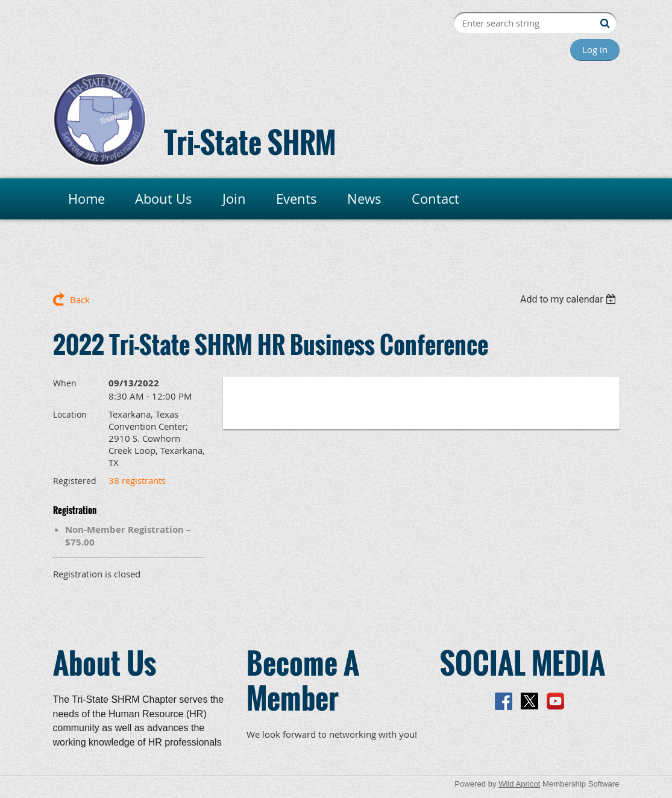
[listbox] (570, 299)
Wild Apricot (519, 784)
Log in (595, 49)
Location (70, 414)
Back (80, 300)
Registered (75, 481)
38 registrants (137, 480)
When (65, 383)
